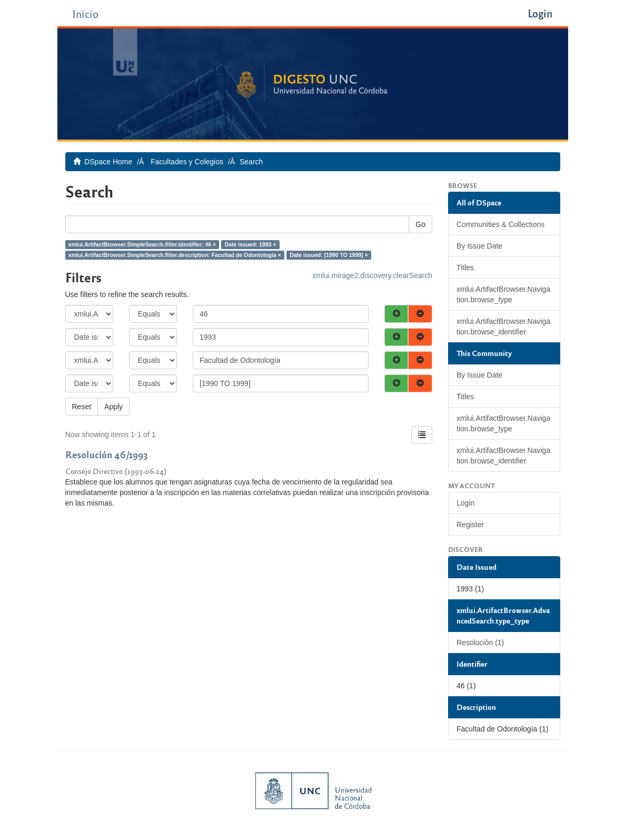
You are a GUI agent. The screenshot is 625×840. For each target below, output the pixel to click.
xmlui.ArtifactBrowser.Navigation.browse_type (503, 294)
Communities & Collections (500, 224)
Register (470, 525)
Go (420, 224)
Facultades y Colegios (187, 162)
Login (465, 503)
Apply (113, 407)
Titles (465, 268)
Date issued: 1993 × (251, 244)
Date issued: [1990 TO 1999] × (329, 255)
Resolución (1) (480, 643)
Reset (82, 407)
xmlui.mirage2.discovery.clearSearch (372, 275)
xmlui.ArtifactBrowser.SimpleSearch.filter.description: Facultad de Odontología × (175, 255)
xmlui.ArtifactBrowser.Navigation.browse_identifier (503, 327)
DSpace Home (108, 162)
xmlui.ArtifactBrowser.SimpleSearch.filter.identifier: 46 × (142, 244)
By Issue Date (479, 246)
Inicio (85, 13)
